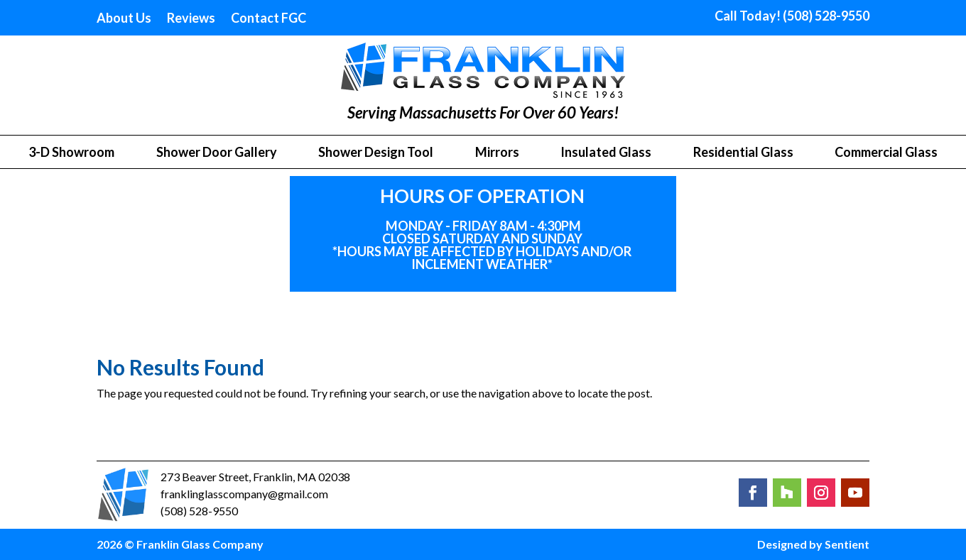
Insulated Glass (606, 153)
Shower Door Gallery (217, 153)
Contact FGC (268, 19)
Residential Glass (743, 153)
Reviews (191, 19)
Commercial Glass (886, 153)
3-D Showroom (71, 153)
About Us (124, 19)
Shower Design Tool (376, 153)
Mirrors (497, 153)
